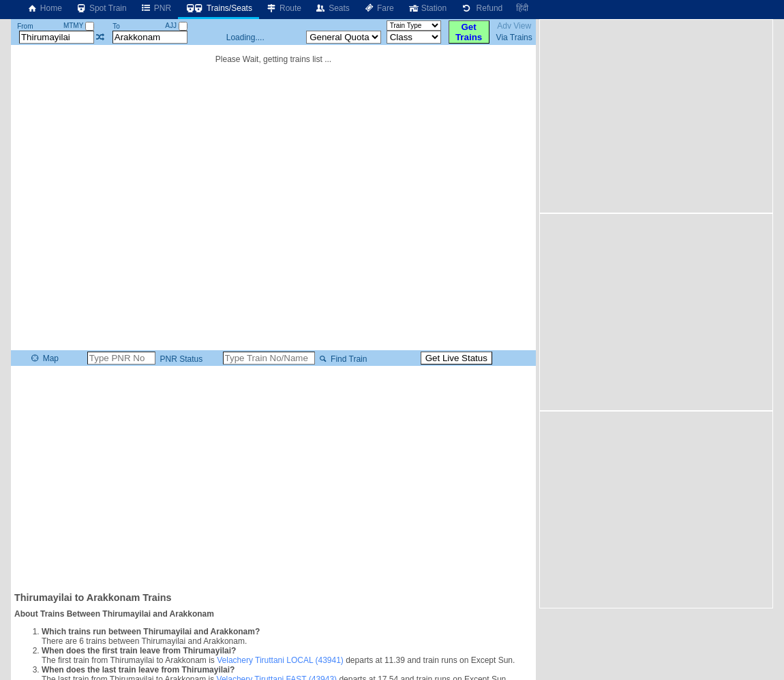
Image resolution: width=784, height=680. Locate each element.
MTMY (79, 26)
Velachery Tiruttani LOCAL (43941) (280, 660)
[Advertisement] (273, 478)
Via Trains (514, 37)
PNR (156, 8)
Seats (332, 8)
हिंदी (522, 8)
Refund (481, 8)
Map (44, 358)
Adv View (514, 26)
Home (44, 8)
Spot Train (101, 8)
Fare (379, 8)
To (116, 26)
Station (427, 8)
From (25, 26)
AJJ (176, 26)
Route (284, 8)
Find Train (342, 359)
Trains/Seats (218, 8)
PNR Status (180, 359)
